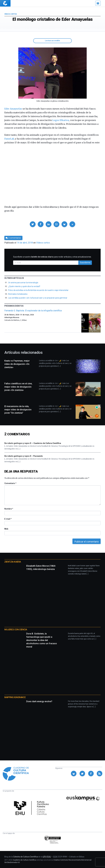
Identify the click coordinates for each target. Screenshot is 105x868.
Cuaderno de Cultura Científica (24, 860)
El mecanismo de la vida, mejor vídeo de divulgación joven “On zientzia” (18, 410)
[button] (33, 224)
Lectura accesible (52, 41)
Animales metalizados (18, 294)
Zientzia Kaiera (13, 562)
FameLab (9, 139)
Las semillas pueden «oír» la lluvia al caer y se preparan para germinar (38, 298)
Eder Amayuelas (13, 109)
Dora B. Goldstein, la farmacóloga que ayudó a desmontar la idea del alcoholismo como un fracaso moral (42, 640)
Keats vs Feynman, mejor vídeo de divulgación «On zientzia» (17, 364)
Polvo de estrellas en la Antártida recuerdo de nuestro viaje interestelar (38, 290)
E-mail (8, 519)
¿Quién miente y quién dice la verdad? (24, 286)
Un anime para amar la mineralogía (23, 283)
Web (6, 529)
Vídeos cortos (11, 14)
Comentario (10, 483)
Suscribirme (85, 263)
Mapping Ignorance (15, 697)
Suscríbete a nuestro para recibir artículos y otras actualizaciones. (52, 257)
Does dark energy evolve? (39, 701)
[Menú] (98, 3)
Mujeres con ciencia (16, 630)
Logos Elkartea (61, 120)
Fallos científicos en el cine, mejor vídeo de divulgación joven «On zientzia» (18, 387)
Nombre (9, 509)
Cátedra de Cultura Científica (25, 857)
